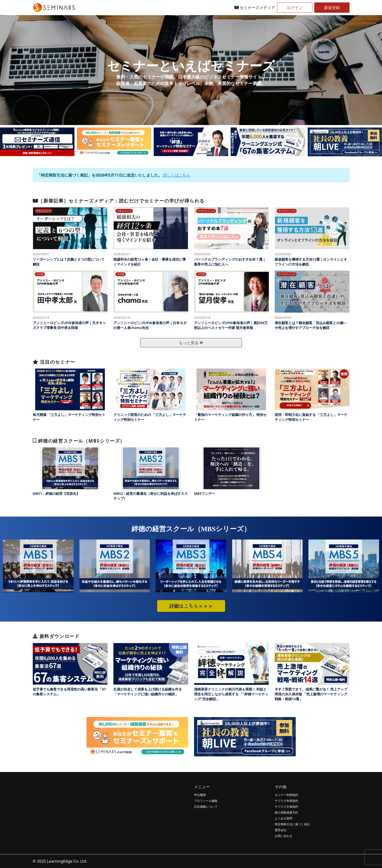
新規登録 (332, 8)
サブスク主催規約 (286, 807)
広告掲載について (206, 807)
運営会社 (281, 830)
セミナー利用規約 (286, 795)
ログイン (295, 8)
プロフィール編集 (206, 801)
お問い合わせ (284, 836)
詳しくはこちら (177, 175)
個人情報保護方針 (286, 812)
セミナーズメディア (255, 8)
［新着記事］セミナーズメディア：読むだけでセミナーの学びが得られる (119, 201)
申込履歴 (200, 795)
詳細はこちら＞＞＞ (191, 606)
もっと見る (191, 343)
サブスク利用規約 (286, 801)
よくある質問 (284, 818)
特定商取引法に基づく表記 (292, 824)
